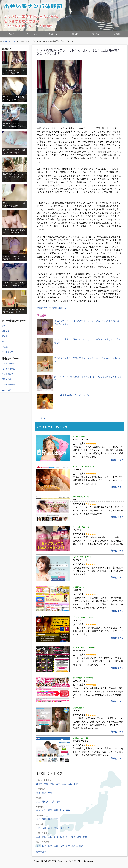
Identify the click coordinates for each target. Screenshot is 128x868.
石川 (56, 810)
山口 (50, 837)
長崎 (50, 846)
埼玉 (58, 802)
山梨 (44, 810)
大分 (62, 846)
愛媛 (74, 837)
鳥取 (56, 837)
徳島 (85, 837)
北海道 (39, 784)
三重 (56, 819)
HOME (11, 34)
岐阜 (50, 819)
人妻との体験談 (8, 385)
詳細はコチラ (117, 460)
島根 (62, 837)
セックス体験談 (8, 369)
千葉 (52, 802)
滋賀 (56, 828)
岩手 (58, 784)
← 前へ (40, 418)
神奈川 (45, 802)
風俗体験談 (7, 379)
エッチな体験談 (8, 363)
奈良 (70, 828)
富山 (62, 810)
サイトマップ (8, 352)
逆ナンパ (96, 34)
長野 (50, 810)
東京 (38, 802)
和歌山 (63, 828)
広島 (38, 837)
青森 (46, 784)
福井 (68, 810)
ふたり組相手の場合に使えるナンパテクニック (76, 395)
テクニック (32, 34)
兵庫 (44, 828)
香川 (68, 837)
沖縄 (81, 846)
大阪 (38, 828)
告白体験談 (7, 390)
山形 (76, 784)
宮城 (64, 784)
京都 (50, 828)
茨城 (50, 793)
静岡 (44, 819)
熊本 (44, 846)
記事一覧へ (41, 852)
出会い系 (53, 34)
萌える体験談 (8, 374)
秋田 (52, 784)
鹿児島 (75, 846)
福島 (70, 784)
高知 (79, 837)
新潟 (38, 810)
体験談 (117, 34)
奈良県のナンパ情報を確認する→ (53, 308)
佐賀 (56, 846)
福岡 (38, 846)
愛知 (38, 819)
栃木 (38, 793)
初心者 (75, 34)
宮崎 (68, 846)
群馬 (44, 793)
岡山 (44, 837)
